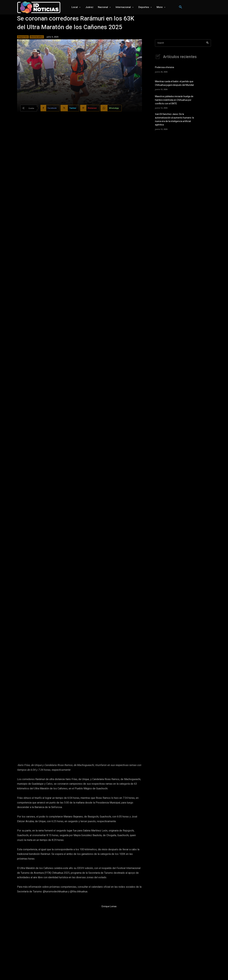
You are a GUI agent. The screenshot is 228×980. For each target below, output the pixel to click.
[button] (181, 7)
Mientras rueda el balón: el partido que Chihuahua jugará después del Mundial (174, 84)
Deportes (23, 37)
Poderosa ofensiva (164, 68)
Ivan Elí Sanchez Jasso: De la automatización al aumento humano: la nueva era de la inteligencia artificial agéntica (174, 119)
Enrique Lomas (109, 842)
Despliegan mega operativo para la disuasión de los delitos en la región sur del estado (60, 927)
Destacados (37, 37)
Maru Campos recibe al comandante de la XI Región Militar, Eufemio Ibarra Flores (170, 927)
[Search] (207, 43)
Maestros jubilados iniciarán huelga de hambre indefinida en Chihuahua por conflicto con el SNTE (174, 100)
